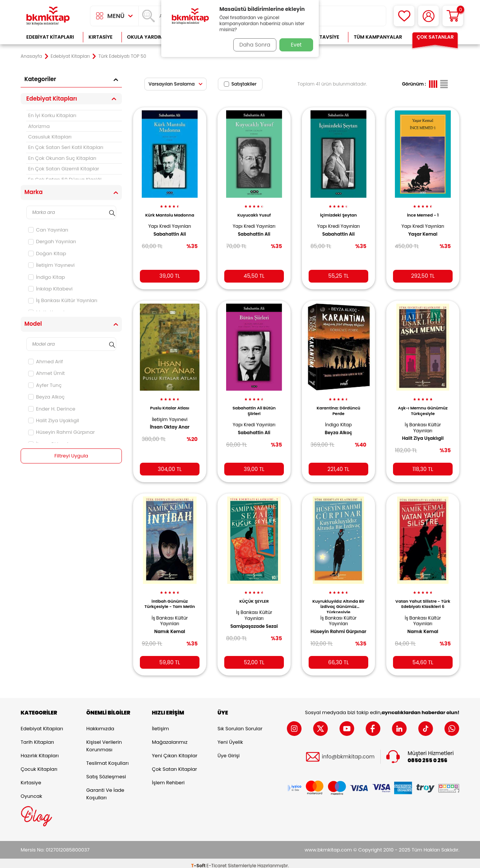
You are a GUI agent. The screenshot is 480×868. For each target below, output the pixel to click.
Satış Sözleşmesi (106, 772)
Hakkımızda (100, 724)
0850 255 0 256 (427, 756)
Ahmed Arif (46, 362)
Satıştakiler (240, 84)
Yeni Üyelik (230, 737)
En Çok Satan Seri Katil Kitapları (66, 147)
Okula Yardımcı (148, 37)
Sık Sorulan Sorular (240, 724)
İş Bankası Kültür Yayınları (63, 300)
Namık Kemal (169, 624)
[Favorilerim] (404, 16)
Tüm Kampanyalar (378, 37)
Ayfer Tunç (45, 385)
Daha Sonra (252, 45)
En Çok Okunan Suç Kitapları (62, 158)
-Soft (199, 861)
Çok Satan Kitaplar (174, 764)
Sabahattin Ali (170, 230)
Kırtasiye (100, 37)
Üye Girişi (229, 751)
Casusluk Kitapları (50, 137)
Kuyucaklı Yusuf (254, 211)
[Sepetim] (453, 16)
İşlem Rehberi (168, 778)
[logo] (48, 16)
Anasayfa (31, 56)
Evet (296, 45)
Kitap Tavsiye (322, 37)
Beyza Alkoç (46, 397)
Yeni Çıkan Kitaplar (175, 751)
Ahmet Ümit (46, 373)
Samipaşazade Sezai (254, 619)
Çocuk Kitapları (39, 764)
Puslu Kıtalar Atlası (170, 402)
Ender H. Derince (52, 409)
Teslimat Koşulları (107, 758)
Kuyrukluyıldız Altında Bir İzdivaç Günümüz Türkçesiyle (339, 599)
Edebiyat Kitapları (50, 37)
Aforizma (39, 126)
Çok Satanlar (435, 37)
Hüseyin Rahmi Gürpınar (61, 432)
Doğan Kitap (47, 253)
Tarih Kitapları (37, 737)
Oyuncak (31, 791)
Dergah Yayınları (52, 241)
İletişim (160, 724)
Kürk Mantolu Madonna (170, 211)
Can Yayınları (48, 230)
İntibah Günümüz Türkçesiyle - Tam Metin (169, 597)
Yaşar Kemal (423, 230)
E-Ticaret (217, 861)
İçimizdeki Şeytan (338, 211)
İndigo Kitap (46, 277)
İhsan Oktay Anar (170, 421)
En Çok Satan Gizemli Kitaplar (64, 169)
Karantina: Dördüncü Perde (338, 405)
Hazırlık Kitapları (40, 751)
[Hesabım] (428, 16)
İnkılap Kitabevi (50, 289)
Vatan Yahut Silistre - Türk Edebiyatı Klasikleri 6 (423, 599)
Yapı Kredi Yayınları (170, 222)
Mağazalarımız (170, 737)
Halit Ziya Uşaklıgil (54, 420)
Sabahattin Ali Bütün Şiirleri (254, 405)
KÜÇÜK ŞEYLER (254, 594)
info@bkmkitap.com (348, 752)
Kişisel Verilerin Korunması (104, 741)
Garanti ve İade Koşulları (105, 789)
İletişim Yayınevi (51, 265)
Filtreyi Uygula (71, 456)
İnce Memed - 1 (423, 211)
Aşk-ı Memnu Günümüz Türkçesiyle (423, 405)
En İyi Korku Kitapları (52, 115)
